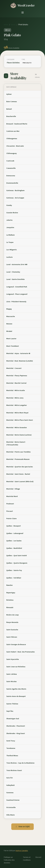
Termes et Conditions (27, 859)
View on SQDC (22, 827)
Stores (13, 25)
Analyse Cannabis (22, 851)
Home (6, 25)
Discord (38, 857)
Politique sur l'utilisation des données (9, 860)
